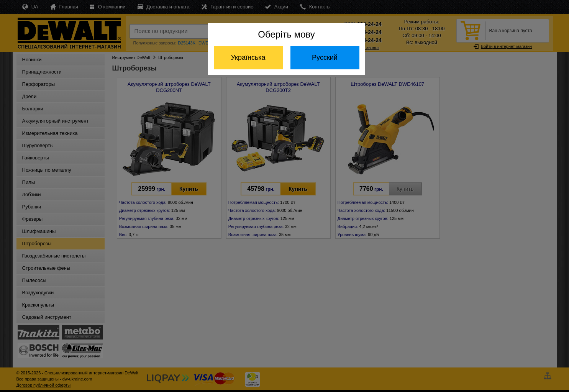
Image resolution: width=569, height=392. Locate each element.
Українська (248, 57)
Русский (325, 57)
